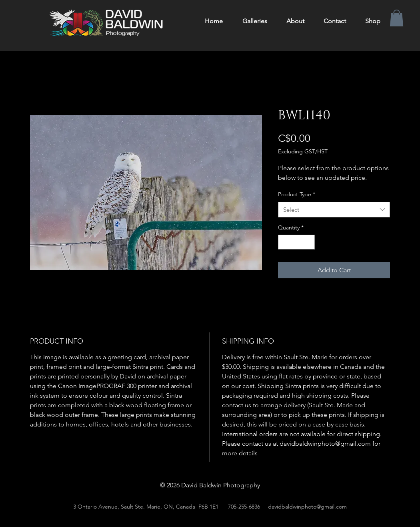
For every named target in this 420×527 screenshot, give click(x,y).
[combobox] (334, 210)
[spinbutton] (296, 242)
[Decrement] (284, 242)
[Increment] (309, 242)
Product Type (297, 194)
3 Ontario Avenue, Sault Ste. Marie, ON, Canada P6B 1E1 (146, 507)
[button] (397, 18)
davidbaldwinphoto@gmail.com (307, 507)
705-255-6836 (244, 507)
